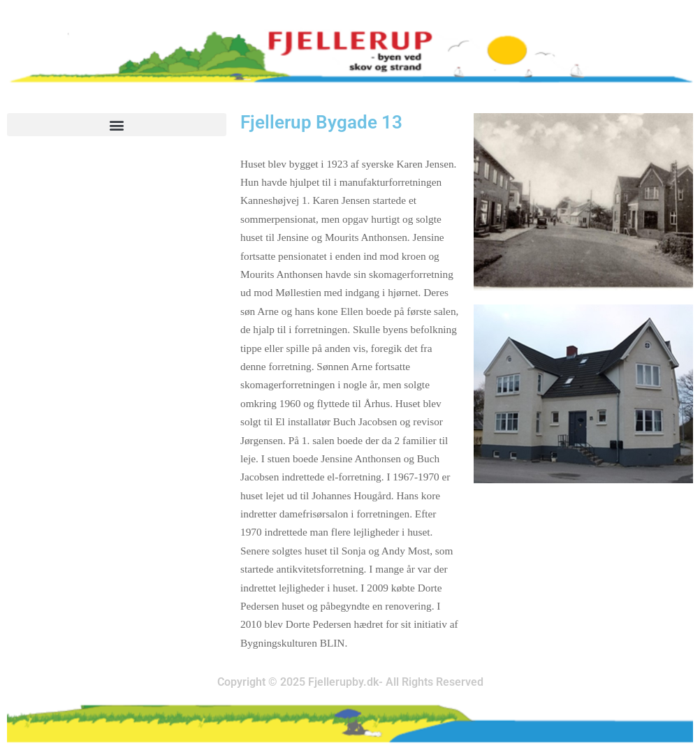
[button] (117, 125)
